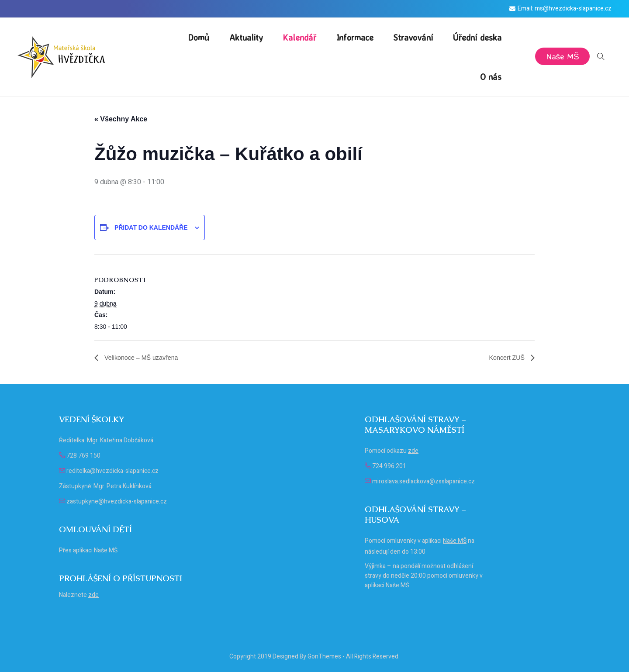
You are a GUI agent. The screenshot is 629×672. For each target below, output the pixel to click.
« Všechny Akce (121, 119)
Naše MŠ (562, 56)
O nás (491, 77)
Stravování (413, 37)
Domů (199, 37)
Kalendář (300, 37)
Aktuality (246, 37)
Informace (355, 37)
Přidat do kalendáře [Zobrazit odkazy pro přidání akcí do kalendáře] (151, 227)
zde (93, 594)
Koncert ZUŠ (505, 357)
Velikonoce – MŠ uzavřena (145, 357)
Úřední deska (477, 37)
